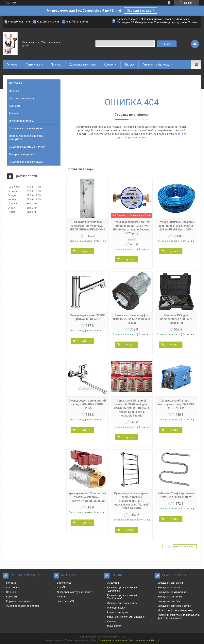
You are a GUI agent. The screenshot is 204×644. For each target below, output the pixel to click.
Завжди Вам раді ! (141, 11)
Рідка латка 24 (65, 601)
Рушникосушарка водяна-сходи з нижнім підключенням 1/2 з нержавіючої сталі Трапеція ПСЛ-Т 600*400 (132, 501)
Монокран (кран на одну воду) (176, 610)
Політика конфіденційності (144, 640)
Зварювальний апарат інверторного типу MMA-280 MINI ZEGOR (176, 404)
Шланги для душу (118, 612)
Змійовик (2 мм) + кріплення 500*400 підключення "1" (176, 495)
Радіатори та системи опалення (126, 617)
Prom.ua (121, 637)
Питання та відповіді (156, 65)
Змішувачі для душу (170, 597)
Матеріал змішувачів (22, 154)
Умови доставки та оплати (22, 606)
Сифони (112, 621)
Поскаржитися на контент (112, 640)
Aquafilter (62, 587)
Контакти (110, 65)
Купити (86, 251)
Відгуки (129, 65)
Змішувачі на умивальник (173, 592)
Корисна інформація (18, 601)
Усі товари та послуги (180, 547)
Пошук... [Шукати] (167, 44)
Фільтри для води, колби (122, 603)
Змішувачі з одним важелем (26, 128)
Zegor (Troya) (65, 583)
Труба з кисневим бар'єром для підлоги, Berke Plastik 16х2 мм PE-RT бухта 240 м (176, 226)
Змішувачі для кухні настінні (175, 606)
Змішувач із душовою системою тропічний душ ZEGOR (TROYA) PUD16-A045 (87, 226)
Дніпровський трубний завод (74, 592)
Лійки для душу (116, 608)
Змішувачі (113, 583)
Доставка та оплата (83, 65)
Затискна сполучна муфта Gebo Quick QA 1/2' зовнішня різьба (132, 319)
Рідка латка (114, 626)
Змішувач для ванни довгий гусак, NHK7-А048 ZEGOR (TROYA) (87, 404)
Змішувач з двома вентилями (27, 147)
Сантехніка (33, 65)
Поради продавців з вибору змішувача (26, 137)
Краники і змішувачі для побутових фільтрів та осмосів (179, 616)
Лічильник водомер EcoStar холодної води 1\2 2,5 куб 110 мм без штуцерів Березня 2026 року (132, 228)
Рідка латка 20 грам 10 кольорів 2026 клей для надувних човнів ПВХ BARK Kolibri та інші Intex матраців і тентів (132, 408)
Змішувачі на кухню (170, 587)
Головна (12, 65)
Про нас (56, 65)
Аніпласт (62, 597)
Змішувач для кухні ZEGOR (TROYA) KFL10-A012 (87, 317)
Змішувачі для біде (169, 601)
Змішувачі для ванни (170, 583)
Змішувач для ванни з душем (27, 162)
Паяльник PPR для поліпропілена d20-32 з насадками (176, 319)
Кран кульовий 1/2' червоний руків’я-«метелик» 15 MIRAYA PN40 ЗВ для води (87, 497)
